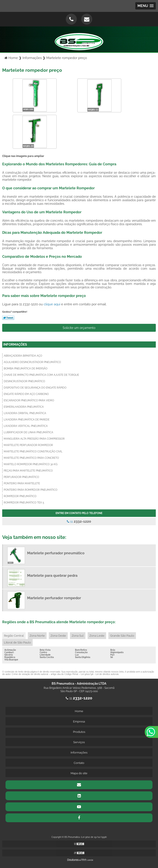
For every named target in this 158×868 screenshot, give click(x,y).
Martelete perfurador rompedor (28, 445)
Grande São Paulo (122, 636)
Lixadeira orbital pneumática (25, 413)
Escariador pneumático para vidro (29, 400)
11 (79, 521)
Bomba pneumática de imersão (26, 369)
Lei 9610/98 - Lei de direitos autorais (100, 674)
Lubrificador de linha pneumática (28, 432)
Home (79, 711)
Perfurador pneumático (21, 477)
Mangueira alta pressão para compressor (34, 439)
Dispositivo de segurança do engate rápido (35, 388)
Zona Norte (37, 636)
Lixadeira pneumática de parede (27, 420)
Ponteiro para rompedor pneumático (31, 490)
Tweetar (8, 318)
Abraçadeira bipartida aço (23, 356)
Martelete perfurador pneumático (56, 553)
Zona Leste (97, 636)
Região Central (14, 636)
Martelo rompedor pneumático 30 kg (31, 464)
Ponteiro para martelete (22, 483)
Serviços (79, 742)
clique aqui (52, 304)
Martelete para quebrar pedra (52, 576)
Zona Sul (78, 636)
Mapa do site (79, 773)
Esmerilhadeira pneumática (24, 407)
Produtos (79, 732)
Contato (79, 763)
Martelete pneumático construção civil (33, 452)
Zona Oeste (58, 636)
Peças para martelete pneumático (28, 471)
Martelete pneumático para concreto (31, 458)
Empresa (79, 721)
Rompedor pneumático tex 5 (24, 503)
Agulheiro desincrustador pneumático (32, 362)
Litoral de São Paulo (17, 642)
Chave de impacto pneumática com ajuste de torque (41, 375)
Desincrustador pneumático (24, 381)
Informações (15, 345)
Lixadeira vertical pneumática (26, 426)
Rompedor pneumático (20, 496)
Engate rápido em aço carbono (26, 394)
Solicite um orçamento (79, 328)
